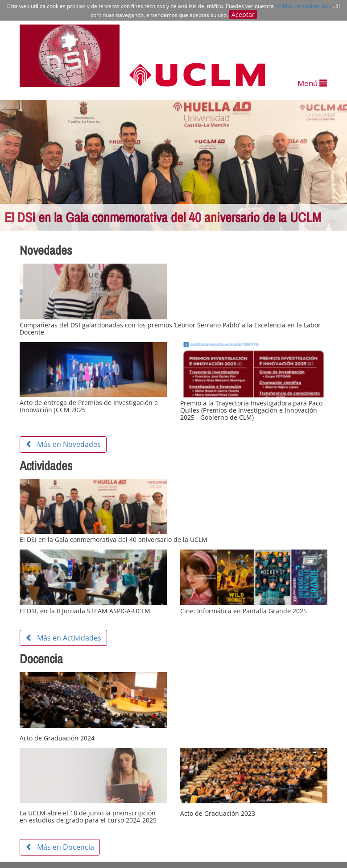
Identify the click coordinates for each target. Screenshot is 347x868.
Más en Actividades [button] (63, 638)
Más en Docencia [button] (60, 847)
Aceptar (243, 14)
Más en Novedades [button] (63, 444)
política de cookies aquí (304, 6)
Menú (312, 83)
